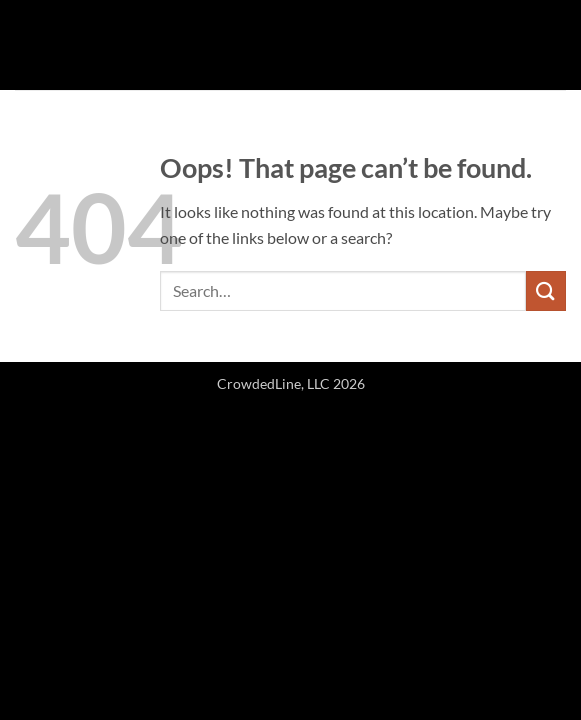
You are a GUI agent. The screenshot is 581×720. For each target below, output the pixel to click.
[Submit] (546, 290)
